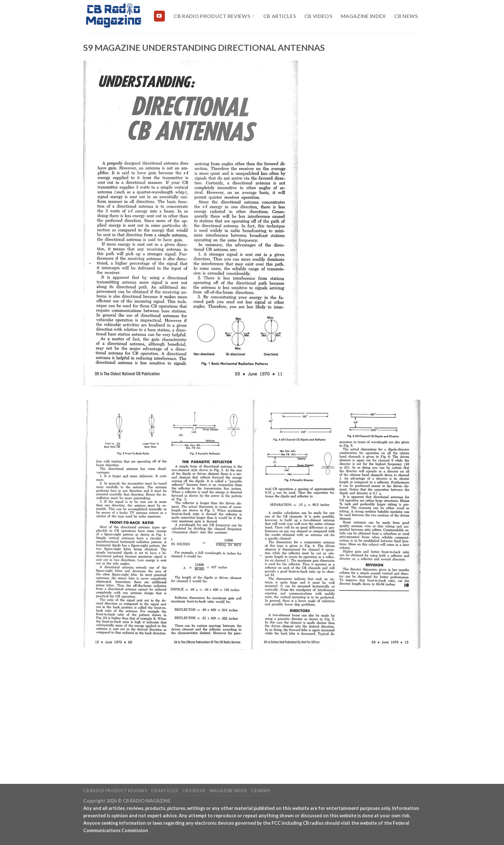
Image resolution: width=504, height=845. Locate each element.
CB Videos (318, 16)
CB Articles (280, 16)
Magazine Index (363, 16)
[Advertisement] (252, 713)
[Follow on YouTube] (159, 16)
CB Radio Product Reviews (214, 16)
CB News (406, 16)
